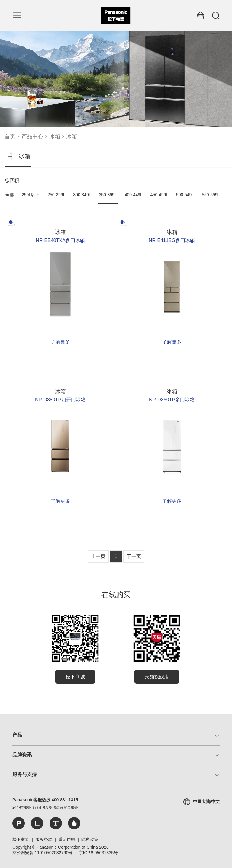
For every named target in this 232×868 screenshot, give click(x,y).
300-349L (82, 195)
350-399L (108, 195)
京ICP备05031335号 (98, 853)
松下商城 (75, 677)
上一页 (98, 556)
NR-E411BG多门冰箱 (172, 240)
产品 (17, 735)
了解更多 (60, 342)
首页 (10, 136)
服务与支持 (24, 774)
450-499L (159, 195)
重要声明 (67, 839)
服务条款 (44, 839)
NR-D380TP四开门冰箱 (60, 400)
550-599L (211, 195)
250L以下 (31, 195)
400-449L (134, 195)
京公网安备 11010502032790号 (43, 853)
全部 (10, 195)
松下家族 (21, 839)
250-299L (56, 195)
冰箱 (55, 136)
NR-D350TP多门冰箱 (172, 400)
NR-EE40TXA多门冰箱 (60, 240)
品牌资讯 (22, 755)
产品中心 (32, 136)
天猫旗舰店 (157, 677)
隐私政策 (90, 839)
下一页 (134, 556)
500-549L (185, 195)
